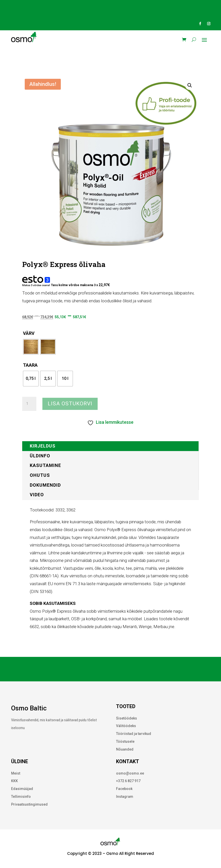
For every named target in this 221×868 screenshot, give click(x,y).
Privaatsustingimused (29, 804)
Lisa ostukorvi (70, 404)
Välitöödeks (126, 726)
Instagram (125, 797)
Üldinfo (40, 456)
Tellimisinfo (21, 797)
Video (37, 495)
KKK (15, 781)
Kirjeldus (43, 446)
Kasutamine (45, 465)
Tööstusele (125, 741)
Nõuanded (125, 749)
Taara (30, 365)
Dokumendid (45, 485)
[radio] (31, 347)
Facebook (124, 789)
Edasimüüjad (22, 789)
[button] (190, 85)
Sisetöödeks (127, 718)
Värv (29, 333)
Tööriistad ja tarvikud (134, 734)
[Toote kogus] (29, 404)
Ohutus (40, 475)
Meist (16, 773)
